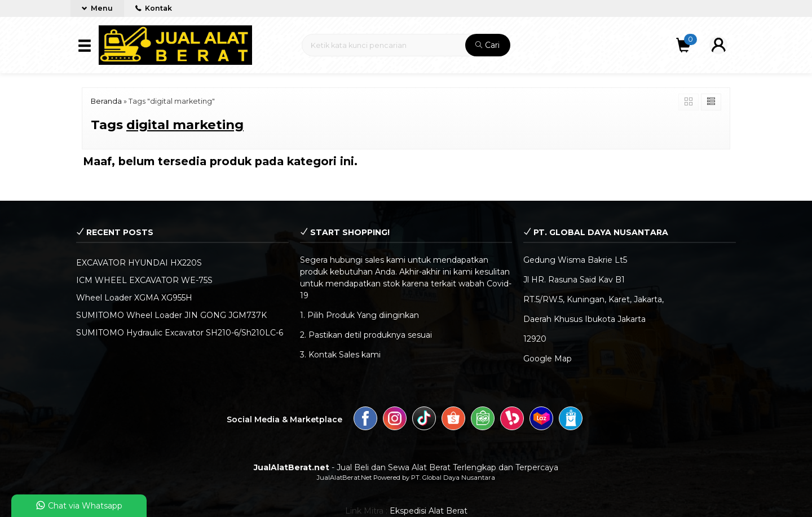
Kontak (154, 8)
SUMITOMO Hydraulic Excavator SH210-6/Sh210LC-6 (180, 333)
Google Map (548, 359)
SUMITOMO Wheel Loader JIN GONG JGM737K (171, 315)
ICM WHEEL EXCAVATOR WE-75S (144, 280)
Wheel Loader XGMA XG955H (134, 298)
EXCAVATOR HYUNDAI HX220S (139, 263)
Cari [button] (487, 45)
